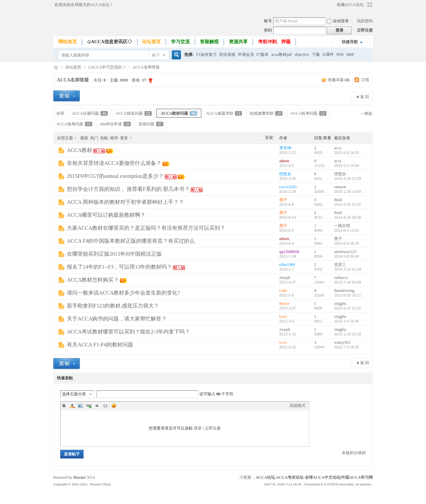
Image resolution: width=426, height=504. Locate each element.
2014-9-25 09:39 (348, 217)
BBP (350, 55)
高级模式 (298, 406)
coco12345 (288, 187)
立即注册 (365, 30)
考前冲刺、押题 (274, 42)
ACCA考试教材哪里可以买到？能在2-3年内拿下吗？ (128, 332)
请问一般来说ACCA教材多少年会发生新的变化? (123, 293)
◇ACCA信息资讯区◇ (110, 42)
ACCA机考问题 (308, 113)
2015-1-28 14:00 (348, 191)
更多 (124, 138)
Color (72, 406)
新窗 (269, 138)
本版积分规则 (354, 453)
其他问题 (151, 124)
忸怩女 (285, 174)
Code (106, 406)
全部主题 (65, 138)
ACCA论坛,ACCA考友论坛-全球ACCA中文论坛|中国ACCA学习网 (56, 67)
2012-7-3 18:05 (347, 347)
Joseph (285, 278)
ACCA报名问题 (133, 113)
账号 (268, 21)
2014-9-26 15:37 (348, 204)
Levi (283, 316)
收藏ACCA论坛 (350, 5)
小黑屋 (245, 477)
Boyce (284, 304)
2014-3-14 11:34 (348, 269)
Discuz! (80, 477)
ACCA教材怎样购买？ (93, 280)
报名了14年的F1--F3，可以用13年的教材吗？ (119, 267)
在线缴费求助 (266, 113)
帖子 (156, 55)
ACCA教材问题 (179, 113)
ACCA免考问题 (74, 124)
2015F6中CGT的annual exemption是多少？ (115, 176)
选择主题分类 (74, 394)
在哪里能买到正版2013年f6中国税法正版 (114, 254)
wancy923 (342, 342)
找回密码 (365, 21)
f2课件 (328, 55)
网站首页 (68, 42)
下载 (316, 55)
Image (81, 406)
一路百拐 (342, 226)
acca (338, 148)
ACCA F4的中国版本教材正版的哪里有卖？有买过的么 (131, 241)
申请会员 (246, 55)
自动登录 (338, 21)
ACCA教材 (80, 150)
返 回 (365, 97)
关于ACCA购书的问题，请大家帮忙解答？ (117, 319)
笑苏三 (340, 265)
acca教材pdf (281, 55)
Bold (338, 200)
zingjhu (340, 304)
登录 (198, 428)
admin (284, 161)
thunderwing (344, 291)
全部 (60, 113)
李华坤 (285, 148)
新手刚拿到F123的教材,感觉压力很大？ (113, 306)
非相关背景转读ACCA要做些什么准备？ (114, 163)
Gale (283, 291)
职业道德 (227, 55)
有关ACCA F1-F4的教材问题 (100, 345)
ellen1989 (287, 265)
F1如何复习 (207, 55)
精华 (114, 138)
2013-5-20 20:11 (348, 295)
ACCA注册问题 (90, 113)
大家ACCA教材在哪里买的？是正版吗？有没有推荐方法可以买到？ (146, 228)
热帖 (104, 138)
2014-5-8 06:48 (347, 256)
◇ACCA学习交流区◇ (107, 67)
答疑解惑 (209, 42)
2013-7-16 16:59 (348, 282)
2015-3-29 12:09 (348, 179)
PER (340, 55)
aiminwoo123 (345, 252)
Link (89, 406)
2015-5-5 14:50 (347, 166)
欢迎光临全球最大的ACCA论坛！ (84, 5)
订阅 (365, 80)
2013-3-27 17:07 (348, 308)
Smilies (114, 406)
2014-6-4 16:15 (347, 243)
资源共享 (238, 42)
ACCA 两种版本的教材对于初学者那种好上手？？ (125, 202)
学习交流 (180, 42)
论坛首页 (151, 42)
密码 (268, 30)
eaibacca (341, 278)
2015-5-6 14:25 (347, 153)
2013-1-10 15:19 (348, 334)
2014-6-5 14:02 (347, 230)
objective (302, 55)
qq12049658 (289, 252)
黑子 (283, 200)
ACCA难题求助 (224, 113)
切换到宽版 (369, 5)
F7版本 (263, 55)
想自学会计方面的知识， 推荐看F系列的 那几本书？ (128, 189)
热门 (94, 138)
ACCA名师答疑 (146, 67)
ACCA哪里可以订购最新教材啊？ (106, 215)
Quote (97, 406)
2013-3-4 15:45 (347, 321)
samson (340, 187)
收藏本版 (339, 80)
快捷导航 (350, 42)
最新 (84, 138)
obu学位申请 (115, 124)
